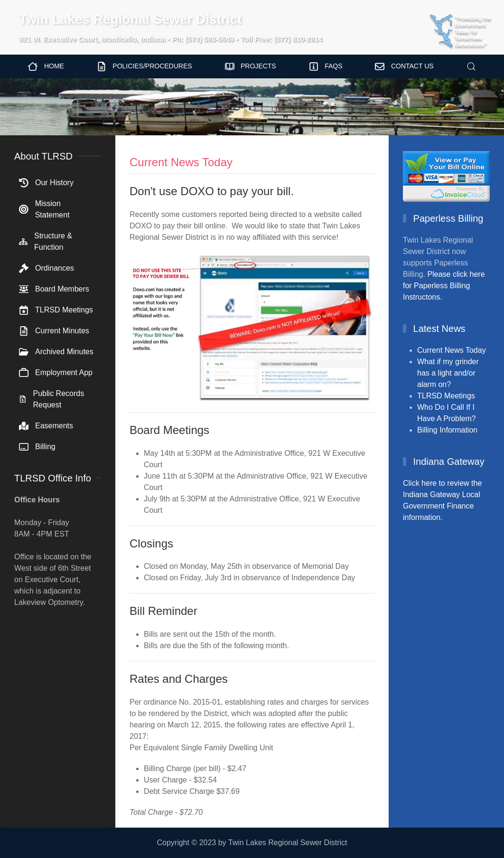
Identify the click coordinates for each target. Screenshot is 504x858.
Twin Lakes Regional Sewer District (130, 19)
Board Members (54, 289)
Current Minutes (54, 331)
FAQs (326, 66)
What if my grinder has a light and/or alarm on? (448, 373)
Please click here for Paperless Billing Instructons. (444, 286)
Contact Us (404, 66)
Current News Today (452, 350)
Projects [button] (251, 66)
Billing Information (447, 430)
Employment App (56, 373)
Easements (46, 426)
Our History (46, 183)
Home (46, 66)
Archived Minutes (56, 352)
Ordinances (47, 268)
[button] (471, 66)
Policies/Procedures (145, 66)
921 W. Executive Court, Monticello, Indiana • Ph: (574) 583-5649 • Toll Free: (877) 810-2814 (171, 39)
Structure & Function (46, 241)
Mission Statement (44, 209)
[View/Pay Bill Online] (446, 175)
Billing (37, 447)
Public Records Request (51, 399)
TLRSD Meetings (56, 310)
